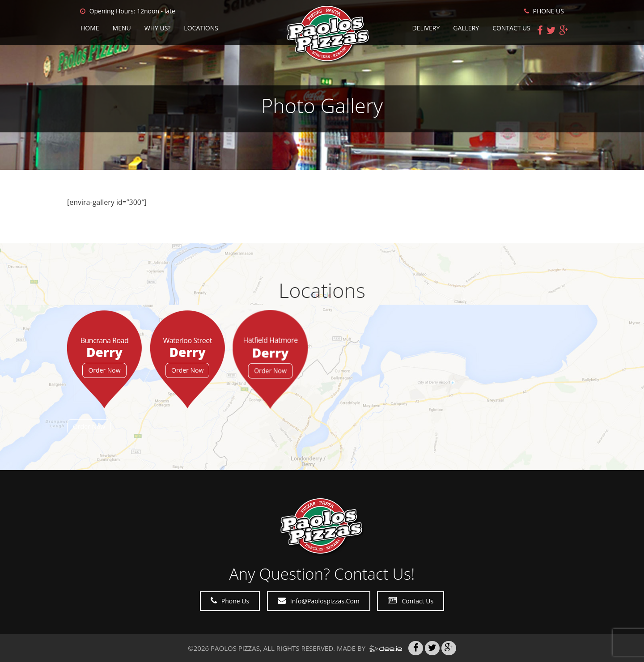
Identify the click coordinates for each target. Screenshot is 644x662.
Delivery (426, 28)
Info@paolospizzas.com (319, 601)
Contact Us (511, 28)
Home (90, 28)
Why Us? (158, 28)
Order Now (104, 370)
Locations (201, 28)
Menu (122, 28)
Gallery (466, 28)
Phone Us (230, 601)
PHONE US (544, 11)
